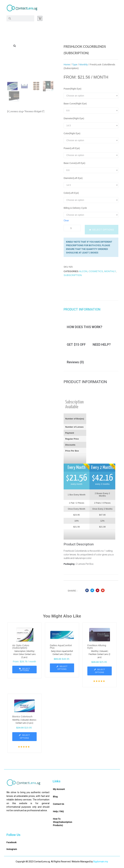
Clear (66, 221)
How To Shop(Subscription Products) (63, 823)
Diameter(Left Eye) (73, 178)
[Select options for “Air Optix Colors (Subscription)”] (24, 670)
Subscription (73, 275)
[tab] (84, 310)
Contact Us (59, 805)
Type (75, 64)
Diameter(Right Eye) (74, 118)
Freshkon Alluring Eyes (97, 647)
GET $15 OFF (76, 345)
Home (67, 64)
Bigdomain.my (101, 862)
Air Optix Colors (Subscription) (21, 647)
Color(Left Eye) (71, 193)
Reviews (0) (75, 363)
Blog (55, 797)
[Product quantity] (72, 228)
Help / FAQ (58, 812)
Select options (103, 230)
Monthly (84, 64)
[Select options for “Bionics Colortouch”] (24, 737)
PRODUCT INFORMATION (82, 310)
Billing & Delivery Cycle (75, 208)
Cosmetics (96, 271)
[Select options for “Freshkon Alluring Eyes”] (100, 672)
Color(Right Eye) (72, 133)
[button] (87, 591)
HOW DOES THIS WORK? (85, 327)
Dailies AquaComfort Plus (61, 647)
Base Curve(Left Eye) (74, 163)
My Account (59, 790)
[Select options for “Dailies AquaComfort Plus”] (62, 669)
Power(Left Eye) (72, 148)
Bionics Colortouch (22, 717)
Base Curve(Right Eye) (75, 104)
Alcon (83, 271)
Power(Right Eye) (72, 89)
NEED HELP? (102, 345)
